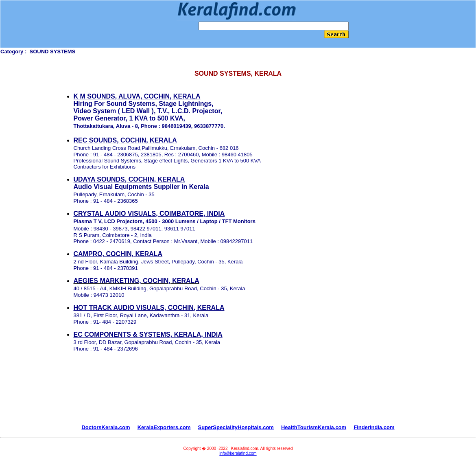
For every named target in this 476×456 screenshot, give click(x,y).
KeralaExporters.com (164, 427)
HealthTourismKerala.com (314, 427)
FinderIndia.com (374, 427)
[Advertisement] (238, 392)
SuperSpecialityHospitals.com (236, 427)
